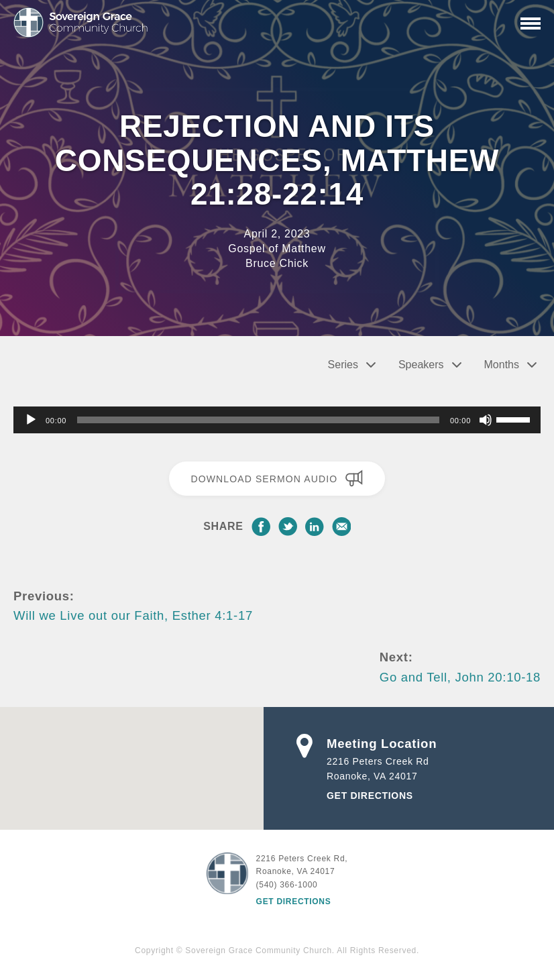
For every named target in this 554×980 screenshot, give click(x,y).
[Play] (31, 420)
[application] (277, 420)
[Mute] (486, 420)
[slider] (258, 420)
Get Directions (370, 796)
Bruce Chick (277, 263)
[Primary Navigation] (531, 23)
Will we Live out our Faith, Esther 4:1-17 (133, 615)
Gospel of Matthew (277, 249)
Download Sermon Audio (277, 478)
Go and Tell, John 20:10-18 (460, 677)
